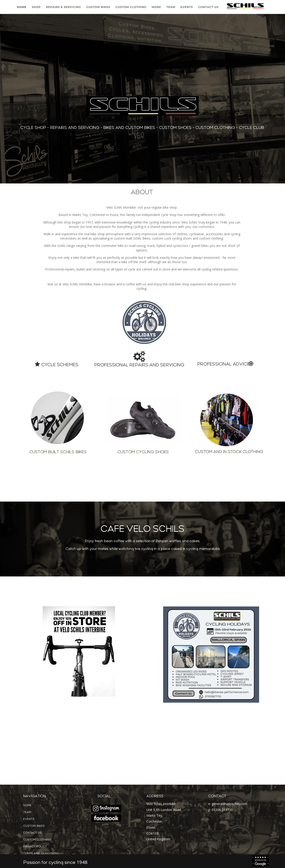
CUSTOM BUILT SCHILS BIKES (58, 451)
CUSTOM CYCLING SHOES (143, 451)
